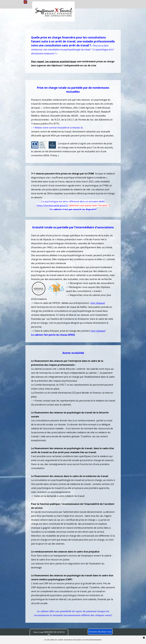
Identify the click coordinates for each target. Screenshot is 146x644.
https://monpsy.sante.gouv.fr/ (52, 205)
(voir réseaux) (98, 303)
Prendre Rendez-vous (100, 632)
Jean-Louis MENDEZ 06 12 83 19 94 (49, 633)
